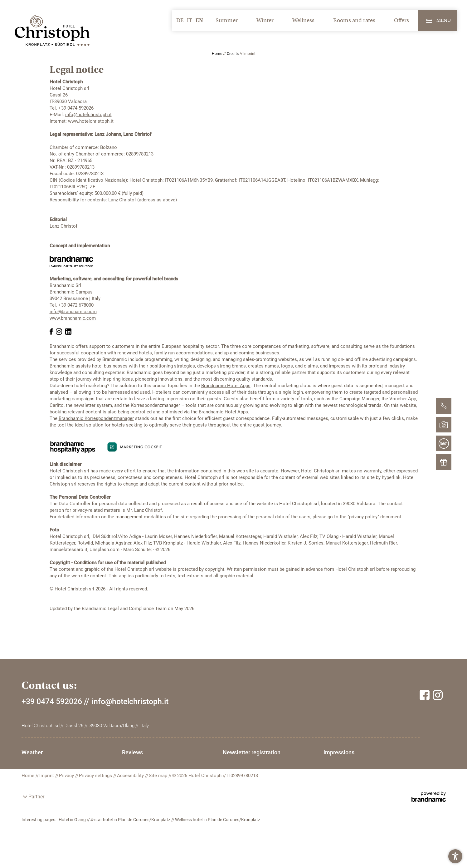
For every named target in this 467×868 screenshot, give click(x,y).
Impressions (37, 765)
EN (199, 20)
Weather (32, 752)
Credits (233, 54)
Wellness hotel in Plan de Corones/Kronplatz (218, 833)
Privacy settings (96, 789)
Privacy (67, 789)
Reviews (138, 752)
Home (217, 54)
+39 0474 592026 (52, 701)
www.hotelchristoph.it (91, 121)
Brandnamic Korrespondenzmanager (96, 418)
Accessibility (131, 789)
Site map (159, 789)
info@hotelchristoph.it (88, 115)
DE (180, 20)
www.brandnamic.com (73, 318)
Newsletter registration (263, 752)
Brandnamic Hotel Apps (226, 386)
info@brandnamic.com (73, 312)
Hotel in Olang (73, 833)
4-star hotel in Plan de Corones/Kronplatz (131, 833)
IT (190, 20)
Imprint (47, 789)
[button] (455, 856)
